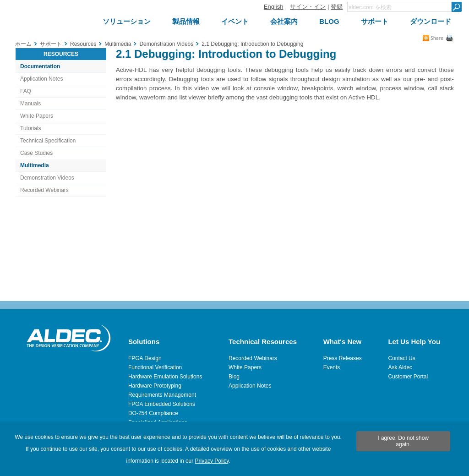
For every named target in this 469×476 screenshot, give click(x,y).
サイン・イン (308, 7)
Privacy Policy (212, 461)
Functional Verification (155, 367)
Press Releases (343, 358)
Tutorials (31, 128)
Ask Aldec (400, 367)
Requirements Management (162, 395)
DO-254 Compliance (153, 413)
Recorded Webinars (44, 190)
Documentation (40, 66)
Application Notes (41, 79)
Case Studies (36, 153)
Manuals (30, 104)
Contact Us (401, 358)
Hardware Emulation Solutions (165, 377)
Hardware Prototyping (155, 386)
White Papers (37, 116)
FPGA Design (145, 358)
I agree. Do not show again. (403, 441)
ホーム (23, 44)
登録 (337, 7)
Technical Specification (48, 141)
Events (332, 367)
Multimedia (35, 165)
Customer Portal (408, 377)
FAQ (26, 91)
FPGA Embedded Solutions (162, 404)
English (274, 7)
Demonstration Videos (47, 178)
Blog (234, 377)
